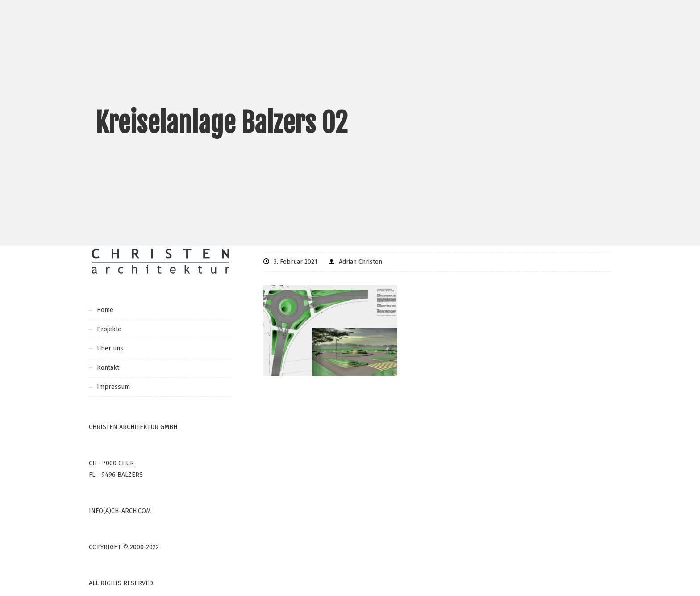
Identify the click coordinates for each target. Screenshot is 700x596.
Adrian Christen (360, 262)
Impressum (113, 387)
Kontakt (108, 368)
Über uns (110, 348)
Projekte (109, 329)
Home (105, 310)
